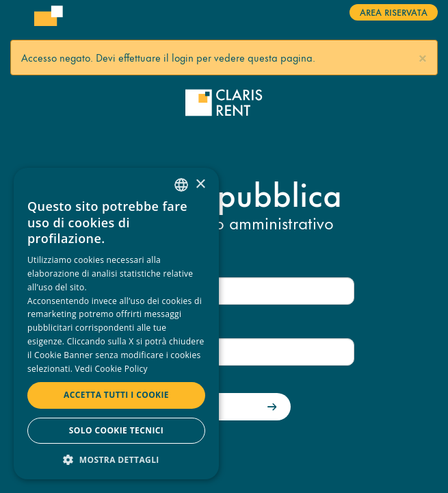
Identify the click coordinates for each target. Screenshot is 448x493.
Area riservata (394, 12)
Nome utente (127, 264)
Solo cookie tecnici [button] (116, 430)
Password (120, 326)
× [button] (200, 185)
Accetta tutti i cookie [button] (116, 395)
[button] (423, 56)
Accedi (190, 407)
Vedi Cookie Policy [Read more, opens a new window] (111, 369)
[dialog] (116, 324)
